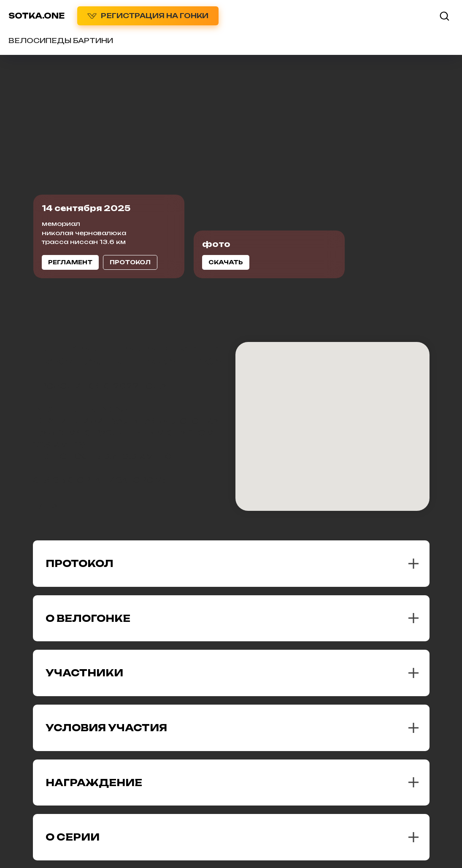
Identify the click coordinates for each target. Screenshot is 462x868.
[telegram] (40, 507)
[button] (444, 16)
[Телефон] (55, 507)
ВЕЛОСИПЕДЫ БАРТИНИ (61, 41)
